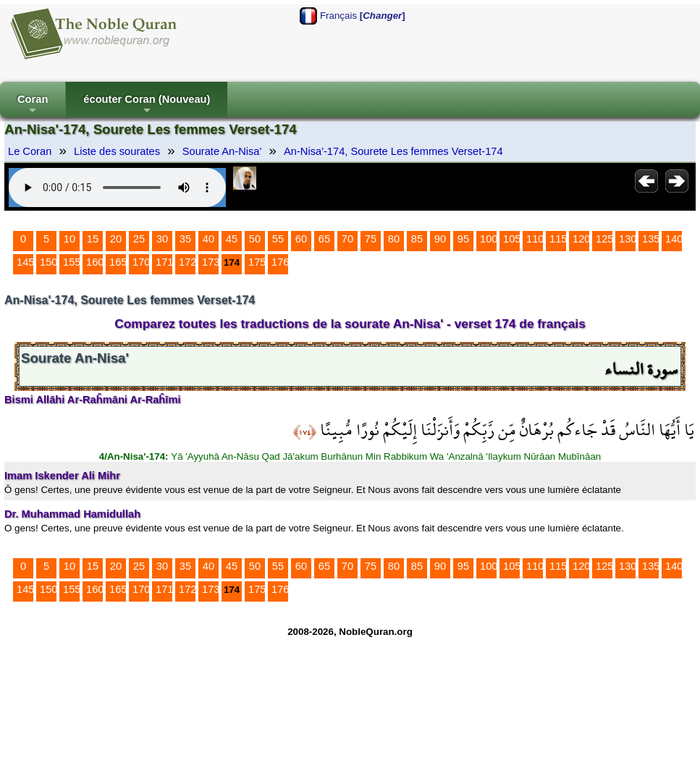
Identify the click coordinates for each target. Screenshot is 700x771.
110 (535, 239)
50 (255, 239)
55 (278, 239)
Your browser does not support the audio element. (117, 188)
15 (93, 239)
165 (118, 262)
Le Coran (30, 151)
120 (581, 239)
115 (558, 239)
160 (95, 262)
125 (604, 239)
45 (232, 239)
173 (211, 262)
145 (25, 262)
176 (280, 262)
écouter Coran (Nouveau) (147, 105)
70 (347, 239)
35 (185, 239)
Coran (33, 105)
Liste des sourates (117, 151)
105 (512, 239)
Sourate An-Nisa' (222, 151)
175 (257, 262)
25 (139, 239)
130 (628, 239)
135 (651, 239)
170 (141, 262)
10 (69, 239)
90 (440, 239)
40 (208, 239)
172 (187, 262)
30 (162, 239)
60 (301, 239)
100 (489, 239)
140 (674, 239)
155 (72, 262)
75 (371, 239)
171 (164, 262)
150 (49, 262)
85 (417, 239)
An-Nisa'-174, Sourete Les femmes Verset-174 (393, 151)
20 (116, 239)
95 (463, 239)
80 (394, 239)
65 (324, 239)
